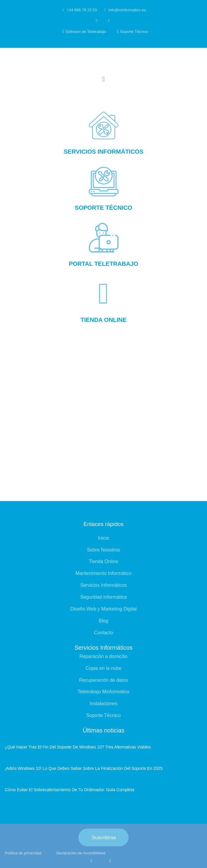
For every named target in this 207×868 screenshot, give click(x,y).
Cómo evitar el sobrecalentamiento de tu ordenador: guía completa (69, 790)
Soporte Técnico (103, 208)
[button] (103, 79)
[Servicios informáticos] (104, 125)
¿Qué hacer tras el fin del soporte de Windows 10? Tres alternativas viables (78, 747)
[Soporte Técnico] (104, 182)
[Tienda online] (104, 294)
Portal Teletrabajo (104, 264)
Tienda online (103, 320)
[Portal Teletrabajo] (104, 238)
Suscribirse (104, 838)
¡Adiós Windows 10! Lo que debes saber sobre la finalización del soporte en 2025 (84, 768)
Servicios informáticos (103, 152)
